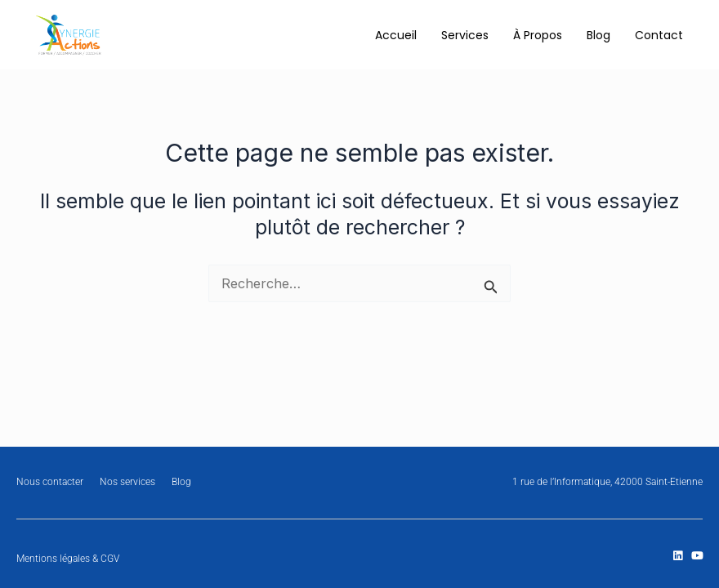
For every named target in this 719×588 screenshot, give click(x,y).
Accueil (396, 35)
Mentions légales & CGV (68, 559)
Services (465, 35)
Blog (598, 35)
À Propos (538, 35)
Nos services (127, 482)
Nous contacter (50, 482)
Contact (659, 35)
